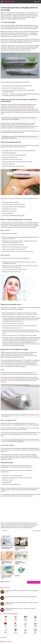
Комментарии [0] (36, 531)
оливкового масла (30, 266)
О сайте (3, 640)
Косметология (37, 5)
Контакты (4, 642)
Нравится (4, 531)
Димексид (23, 224)
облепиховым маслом (6, 379)
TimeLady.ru (9, 1)
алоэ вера (9, 374)
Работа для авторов (15, 640)
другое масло (5, 441)
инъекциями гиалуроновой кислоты (19, 108)
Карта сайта (13, 642)
